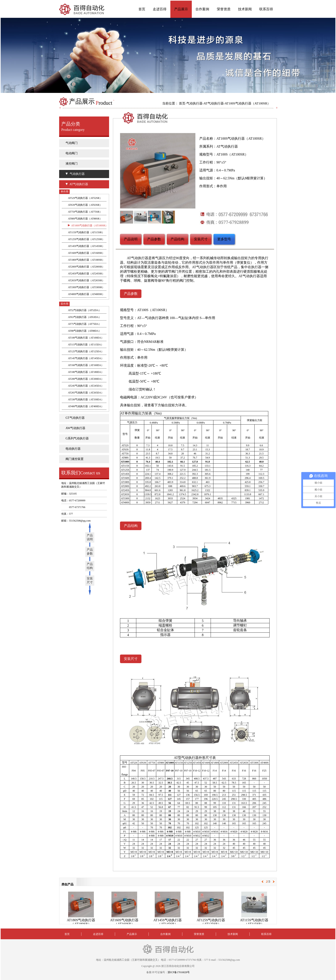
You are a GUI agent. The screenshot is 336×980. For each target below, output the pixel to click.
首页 (142, 9)
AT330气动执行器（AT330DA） (86, 399)
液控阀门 (72, 164)
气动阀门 (72, 143)
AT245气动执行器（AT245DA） (86, 386)
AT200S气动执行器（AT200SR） (86, 267)
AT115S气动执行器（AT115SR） (86, 232)
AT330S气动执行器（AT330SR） (86, 287)
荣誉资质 (224, 9)
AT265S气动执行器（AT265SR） (86, 280)
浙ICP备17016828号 (179, 972)
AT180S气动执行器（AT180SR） (86, 260)
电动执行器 (73, 449)
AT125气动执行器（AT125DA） (86, 351)
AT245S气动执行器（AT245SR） (86, 274)
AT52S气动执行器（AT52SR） (85, 198)
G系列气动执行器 (77, 438)
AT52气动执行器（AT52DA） (85, 310)
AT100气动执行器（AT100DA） (86, 338)
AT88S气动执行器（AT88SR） (85, 219)
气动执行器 (194, 103)
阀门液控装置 (75, 459)
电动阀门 (72, 153)
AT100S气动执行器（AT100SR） (248, 103)
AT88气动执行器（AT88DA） (85, 331)
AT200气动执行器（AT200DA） (86, 379)
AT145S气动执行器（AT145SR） (86, 246)
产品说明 (90, 537)
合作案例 (202, 9)
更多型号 (224, 239)
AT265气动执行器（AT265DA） (86, 393)
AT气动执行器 (214, 103)
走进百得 (160, 9)
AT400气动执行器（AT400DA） (86, 406)
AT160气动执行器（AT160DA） (86, 365)
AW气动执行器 (75, 428)
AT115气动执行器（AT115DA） (86, 345)
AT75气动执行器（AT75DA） (85, 324)
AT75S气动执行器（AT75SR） (85, 212)
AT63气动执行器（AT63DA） (85, 317)
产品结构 (90, 566)
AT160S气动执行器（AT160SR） (86, 253)
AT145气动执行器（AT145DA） (86, 358)
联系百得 (266, 9)
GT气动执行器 (75, 418)
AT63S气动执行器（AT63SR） (85, 205)
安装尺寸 (90, 580)
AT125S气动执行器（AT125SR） (86, 239)
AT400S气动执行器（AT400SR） (86, 294)
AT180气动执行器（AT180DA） (86, 372)
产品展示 (181, 9)
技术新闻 (245, 9)
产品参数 (90, 552)
